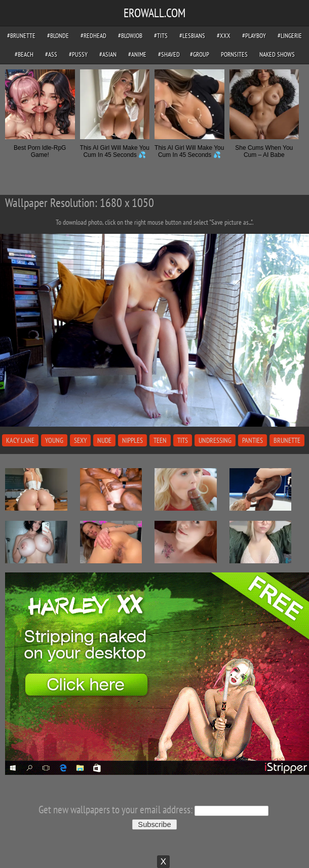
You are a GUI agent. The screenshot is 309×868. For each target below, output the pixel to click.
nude (104, 440)
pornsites (234, 54)
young (54, 440)
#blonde (58, 36)
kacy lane (20, 440)
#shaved (169, 54)
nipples (132, 440)
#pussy (78, 54)
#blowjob (130, 36)
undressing (215, 440)
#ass (51, 54)
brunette (287, 440)
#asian (108, 54)
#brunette (21, 36)
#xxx (224, 36)
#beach (24, 54)
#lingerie (290, 36)
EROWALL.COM (154, 13)
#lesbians (192, 36)
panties (253, 440)
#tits (161, 36)
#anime (137, 54)
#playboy (254, 36)
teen (160, 440)
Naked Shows (277, 54)
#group (200, 54)
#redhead (93, 36)
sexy (80, 440)
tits (183, 440)
